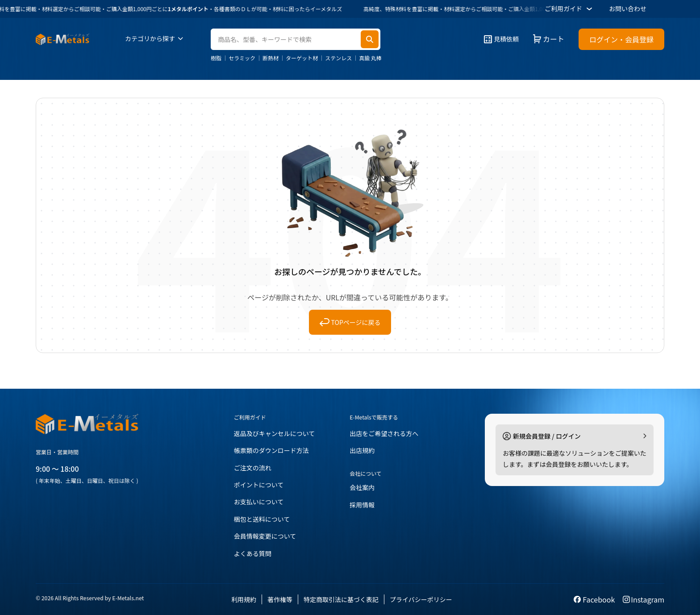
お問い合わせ (628, 8)
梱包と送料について (262, 519)
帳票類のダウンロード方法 (271, 450)
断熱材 (271, 58)
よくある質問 (253, 553)
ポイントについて (259, 485)
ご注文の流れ (253, 468)
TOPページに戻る (350, 322)
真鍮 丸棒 (370, 58)
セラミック (242, 58)
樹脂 (216, 58)
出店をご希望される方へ (384, 433)
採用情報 (362, 505)
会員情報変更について (265, 536)
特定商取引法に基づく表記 (341, 599)
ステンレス (338, 58)
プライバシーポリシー (421, 599)
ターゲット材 (302, 58)
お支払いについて (259, 502)
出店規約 (362, 450)
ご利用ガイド (570, 9)
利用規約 (244, 599)
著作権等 (280, 599)
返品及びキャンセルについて (275, 433)
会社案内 (362, 487)
